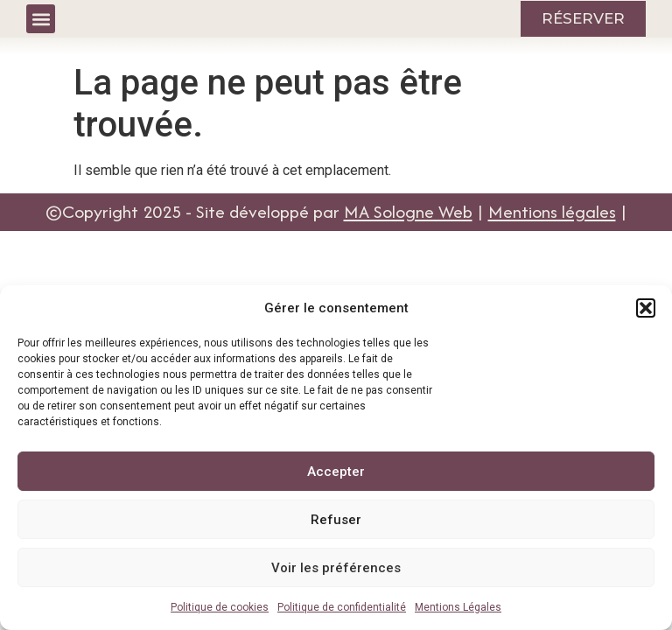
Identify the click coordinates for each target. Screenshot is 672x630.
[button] (646, 308)
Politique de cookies (220, 607)
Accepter (336, 472)
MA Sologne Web (408, 211)
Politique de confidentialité (342, 607)
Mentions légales (552, 211)
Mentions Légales (458, 607)
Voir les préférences (336, 568)
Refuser (336, 520)
